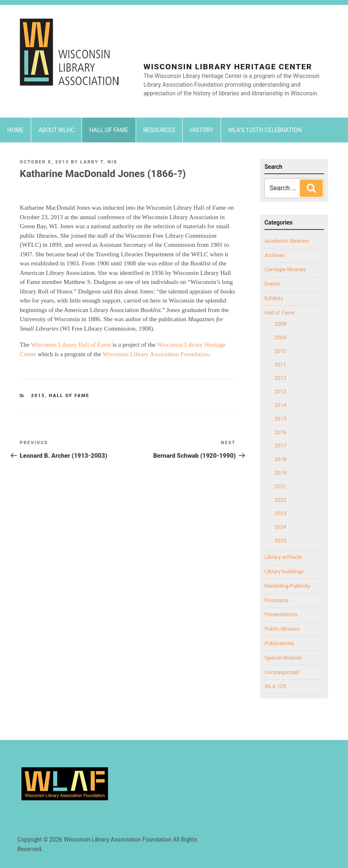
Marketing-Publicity (287, 586)
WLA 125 (275, 686)
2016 (280, 432)
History (202, 130)
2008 (280, 324)
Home (16, 130)
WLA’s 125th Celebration (265, 130)
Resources (159, 130)
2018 (280, 459)
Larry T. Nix (99, 162)
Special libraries (283, 658)
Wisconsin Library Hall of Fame (72, 345)
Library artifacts (283, 557)
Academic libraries (286, 241)
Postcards (276, 600)
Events (272, 284)
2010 (280, 351)
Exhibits (274, 298)
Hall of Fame (109, 130)
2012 (280, 378)
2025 (280, 540)
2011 (280, 365)
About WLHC (56, 130)
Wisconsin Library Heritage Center (228, 67)
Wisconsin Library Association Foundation (156, 354)
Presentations (281, 614)
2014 (280, 405)
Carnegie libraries (285, 269)
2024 (280, 527)
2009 (280, 337)
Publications (279, 643)
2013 (38, 396)
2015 (280, 419)
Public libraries (282, 629)
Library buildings (284, 571)
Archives (275, 255)
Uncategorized (281, 672)
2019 (280, 473)
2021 (280, 486)
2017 (280, 446)
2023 (280, 513)
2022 (280, 500)
